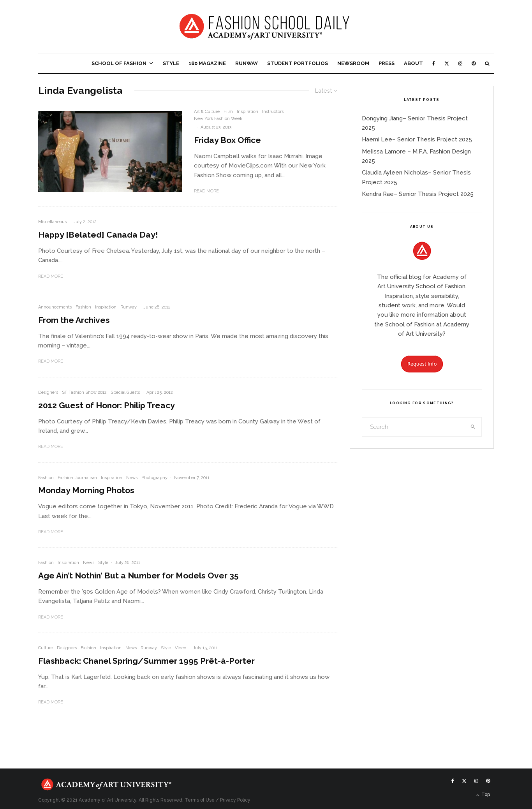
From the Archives (74, 320)
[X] (447, 63)
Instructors (273, 112)
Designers (48, 392)
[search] (473, 427)
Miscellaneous (52, 222)
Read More (206, 191)
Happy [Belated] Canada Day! (98, 235)
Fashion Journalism (77, 478)
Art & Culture (207, 112)
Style (171, 63)
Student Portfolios (298, 63)
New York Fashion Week (218, 119)
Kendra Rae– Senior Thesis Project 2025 (418, 194)
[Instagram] (460, 63)
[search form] (414, 427)
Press (387, 63)
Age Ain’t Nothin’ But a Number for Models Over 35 (138, 575)
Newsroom (353, 63)
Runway (247, 63)
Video (181, 648)
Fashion (83, 307)
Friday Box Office (227, 140)
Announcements (55, 307)
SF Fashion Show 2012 (84, 392)
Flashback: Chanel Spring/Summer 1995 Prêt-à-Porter (146, 661)
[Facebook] (434, 63)
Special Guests (125, 392)
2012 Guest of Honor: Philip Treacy (107, 405)
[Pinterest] (474, 63)
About (413, 63)
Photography (154, 478)
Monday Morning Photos (86, 490)
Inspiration (248, 112)
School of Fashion (119, 63)
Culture (46, 648)
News (132, 478)
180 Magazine (207, 63)
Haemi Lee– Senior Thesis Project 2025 (417, 139)
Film (228, 112)
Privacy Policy (235, 800)
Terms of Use (200, 800)
